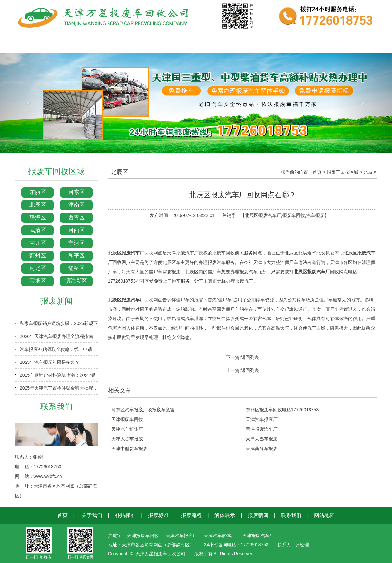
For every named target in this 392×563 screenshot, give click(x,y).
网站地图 (324, 515)
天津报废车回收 (127, 419)
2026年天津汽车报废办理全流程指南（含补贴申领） (56, 338)
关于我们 (92, 515)
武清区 (38, 230)
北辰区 (38, 205)
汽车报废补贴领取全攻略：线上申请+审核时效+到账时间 (56, 351)
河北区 (38, 268)
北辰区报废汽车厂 (126, 253)
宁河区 (76, 243)
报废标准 (158, 515)
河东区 (76, 192)
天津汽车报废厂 (262, 419)
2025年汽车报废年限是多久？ (50, 362)
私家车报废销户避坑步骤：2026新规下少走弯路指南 (59, 325)
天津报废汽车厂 (262, 429)
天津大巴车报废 (262, 439)
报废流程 (191, 515)
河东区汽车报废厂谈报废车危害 (143, 410)
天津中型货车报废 (129, 449)
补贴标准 (125, 515)
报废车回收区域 (343, 172)
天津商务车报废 (262, 449)
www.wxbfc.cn (48, 476)
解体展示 (225, 515)
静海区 (38, 217)
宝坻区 (38, 281)
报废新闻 (258, 515)
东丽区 (38, 192)
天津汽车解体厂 (127, 429)
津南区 (76, 205)
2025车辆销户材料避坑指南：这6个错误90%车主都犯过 (58, 377)
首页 (317, 172)
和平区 (76, 256)
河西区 (76, 230)
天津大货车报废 (127, 439)
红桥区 (76, 268)
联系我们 (291, 515)
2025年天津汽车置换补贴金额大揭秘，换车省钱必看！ (59, 390)
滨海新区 (76, 281)
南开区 (38, 243)
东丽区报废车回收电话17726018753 (282, 410)
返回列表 (250, 357)
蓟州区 (38, 256)
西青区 (76, 217)
